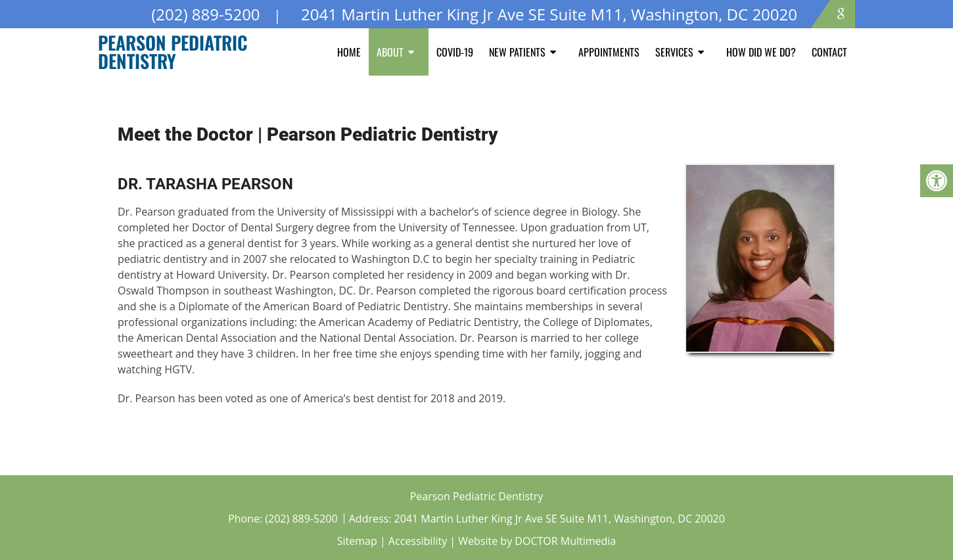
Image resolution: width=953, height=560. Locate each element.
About (390, 52)
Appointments (609, 52)
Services (674, 52)
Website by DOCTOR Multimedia (537, 541)
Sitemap (357, 541)
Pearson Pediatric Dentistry (173, 52)
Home (349, 52)
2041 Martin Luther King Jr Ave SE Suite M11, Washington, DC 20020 (560, 519)
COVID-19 (455, 52)
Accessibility (418, 541)
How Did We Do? (761, 52)
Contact (829, 52)
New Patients (517, 52)
